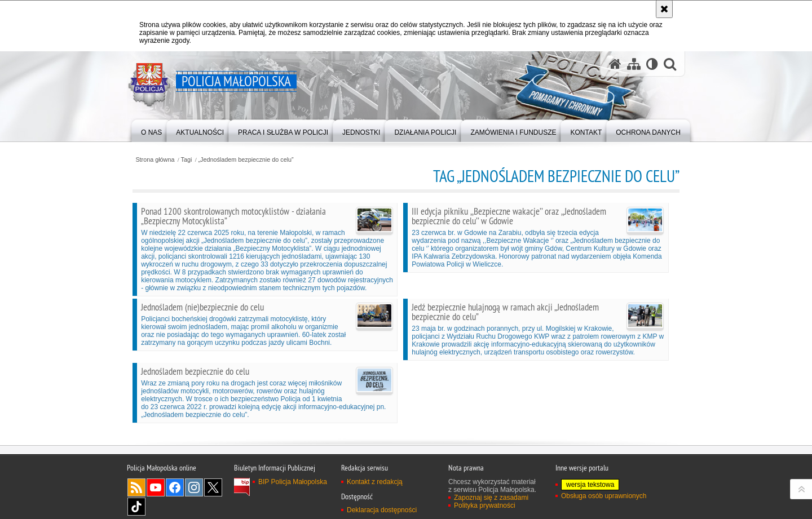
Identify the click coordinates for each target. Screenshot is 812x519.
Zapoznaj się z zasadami (491, 498)
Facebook (175, 487)
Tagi (187, 160)
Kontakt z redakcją (375, 482)
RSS (136, 487)
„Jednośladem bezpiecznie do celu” (246, 160)
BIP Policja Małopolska (293, 482)
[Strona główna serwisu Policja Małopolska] (615, 64)
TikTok (136, 507)
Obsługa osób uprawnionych (604, 496)
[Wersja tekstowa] (652, 64)
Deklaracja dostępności (382, 510)
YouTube (156, 487)
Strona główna (155, 160)
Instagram (194, 487)
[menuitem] (151, 130)
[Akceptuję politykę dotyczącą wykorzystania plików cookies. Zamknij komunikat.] (664, 9)
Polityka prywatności (485, 505)
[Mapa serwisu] (634, 64)
